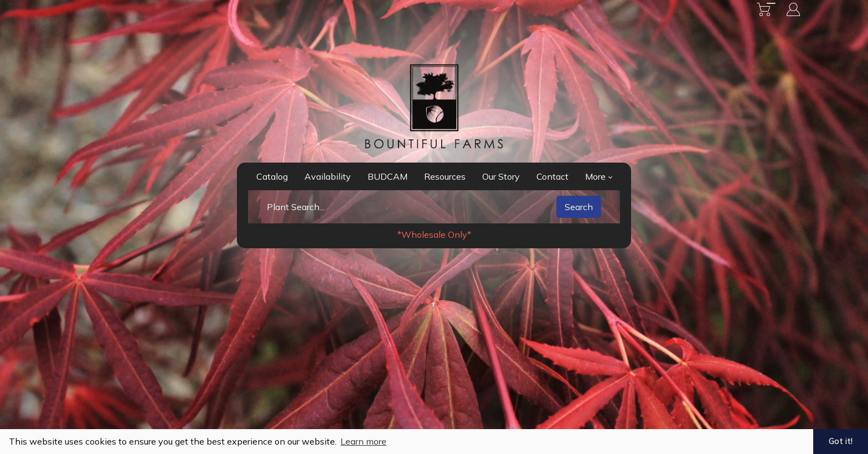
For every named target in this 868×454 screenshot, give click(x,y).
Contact (552, 176)
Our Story (501, 176)
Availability (328, 176)
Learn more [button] (363, 441)
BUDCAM (387, 176)
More (599, 176)
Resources (445, 176)
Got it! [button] (841, 441)
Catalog (272, 176)
